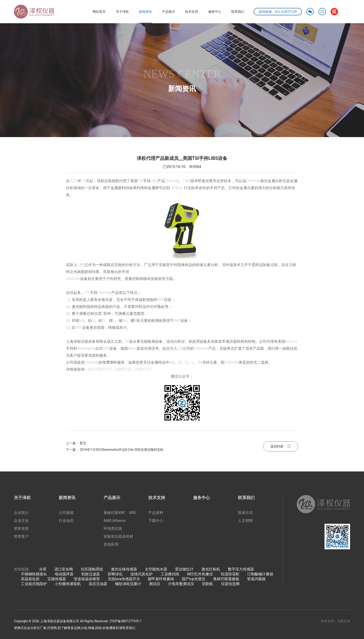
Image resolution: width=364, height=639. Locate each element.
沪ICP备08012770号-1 (125, 621)
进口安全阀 (64, 569)
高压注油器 (98, 584)
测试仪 (155, 584)
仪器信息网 (230, 584)
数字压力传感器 (241, 569)
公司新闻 (66, 513)
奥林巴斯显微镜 (226, 579)
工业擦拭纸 (170, 574)
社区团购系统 (92, 569)
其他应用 (111, 544)
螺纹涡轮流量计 (128, 584)
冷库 (43, 569)
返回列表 (281, 446)
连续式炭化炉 (142, 574)
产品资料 (156, 513)
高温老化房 (30, 579)
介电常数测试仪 (181, 584)
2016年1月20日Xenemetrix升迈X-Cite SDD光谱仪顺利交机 (122, 450)
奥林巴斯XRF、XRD (120, 513)
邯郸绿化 (115, 574)
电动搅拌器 (64, 574)
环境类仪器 (113, 529)
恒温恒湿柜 (230, 574)
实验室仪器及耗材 (118, 536)
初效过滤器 (91, 574)
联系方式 (245, 513)
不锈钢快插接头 (34, 574)
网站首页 (99, 12)
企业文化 (21, 521)
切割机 (208, 584)
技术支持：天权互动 (335, 621)
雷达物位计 (184, 569)
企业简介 (21, 513)
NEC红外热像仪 (200, 574)
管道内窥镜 (256, 579)
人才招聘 (245, 521)
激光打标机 (211, 569)
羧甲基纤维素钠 (161, 579)
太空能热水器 (156, 569)
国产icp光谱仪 (193, 579)
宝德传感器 (57, 579)
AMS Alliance (114, 521)
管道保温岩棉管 (87, 579)
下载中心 (156, 521)
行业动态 (66, 521)
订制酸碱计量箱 (260, 574)
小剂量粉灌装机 (68, 584)
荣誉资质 (21, 529)
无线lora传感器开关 (124, 579)
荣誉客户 (21, 536)
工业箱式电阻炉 (34, 584)
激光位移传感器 (124, 569)
